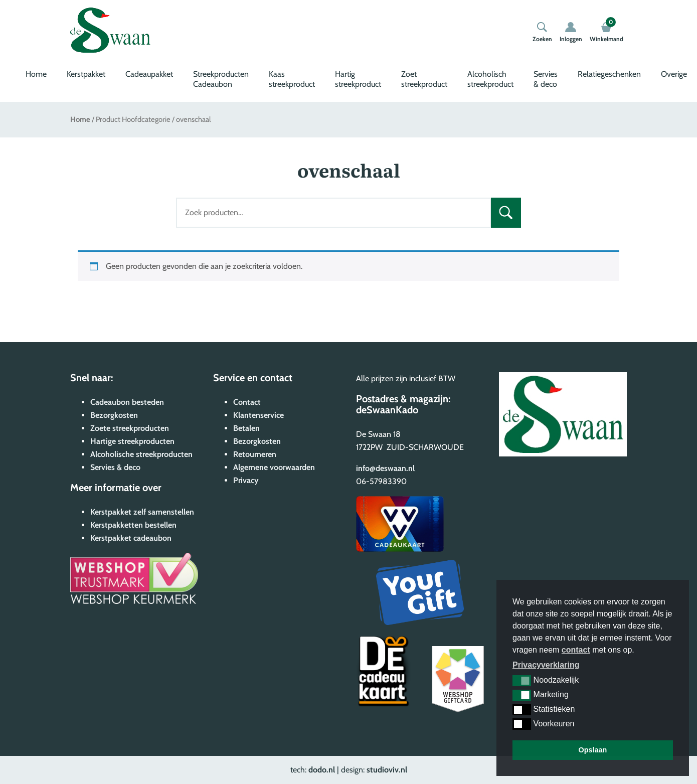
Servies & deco (546, 79)
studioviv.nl (387, 770)
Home (36, 74)
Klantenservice (258, 415)
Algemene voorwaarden (274, 467)
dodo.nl (322, 770)
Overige (674, 74)
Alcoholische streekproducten (141, 454)
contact (576, 650)
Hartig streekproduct (358, 79)
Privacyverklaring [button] (546, 665)
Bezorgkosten (114, 415)
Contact (247, 402)
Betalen (246, 428)
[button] (522, 681)
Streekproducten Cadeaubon (221, 79)
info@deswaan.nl (385, 468)
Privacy (246, 480)
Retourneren (255, 454)
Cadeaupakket (149, 74)
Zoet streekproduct (424, 79)
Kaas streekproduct (292, 79)
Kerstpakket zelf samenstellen (142, 512)
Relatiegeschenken (609, 74)
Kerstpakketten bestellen (133, 525)
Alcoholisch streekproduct (490, 79)
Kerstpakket (86, 74)
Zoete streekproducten (130, 428)
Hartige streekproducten (132, 441)
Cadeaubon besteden (127, 402)
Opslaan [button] (593, 750)
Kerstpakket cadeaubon (131, 538)
